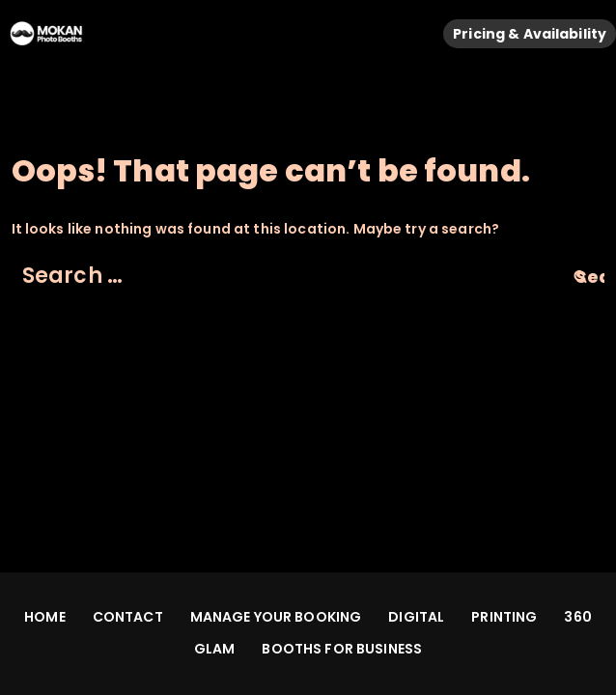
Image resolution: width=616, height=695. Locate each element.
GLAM (215, 649)
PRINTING (504, 617)
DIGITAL (416, 617)
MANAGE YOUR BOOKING (276, 617)
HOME (45, 617)
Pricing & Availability (530, 34)
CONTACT (128, 617)
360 (577, 617)
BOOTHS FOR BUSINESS (342, 649)
